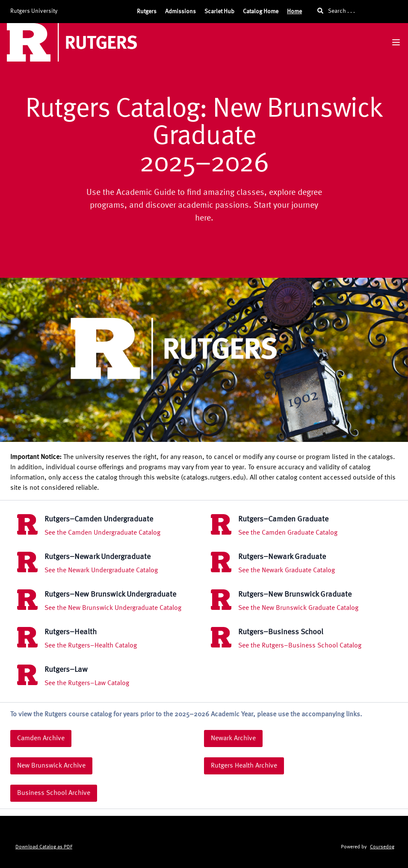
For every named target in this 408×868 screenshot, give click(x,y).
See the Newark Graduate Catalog (287, 571)
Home (294, 12)
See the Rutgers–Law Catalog (87, 683)
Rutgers (147, 12)
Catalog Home (261, 12)
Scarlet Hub (219, 12)
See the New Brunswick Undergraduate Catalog (113, 608)
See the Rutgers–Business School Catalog (300, 646)
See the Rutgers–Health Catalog (91, 646)
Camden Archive (41, 739)
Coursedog (382, 847)
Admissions (180, 12)
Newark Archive (233, 739)
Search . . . (336, 11)
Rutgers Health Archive (244, 766)
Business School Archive (54, 793)
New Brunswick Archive (51, 766)
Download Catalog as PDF (44, 847)
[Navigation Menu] (396, 42)
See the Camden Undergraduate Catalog (102, 533)
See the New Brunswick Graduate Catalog (298, 608)
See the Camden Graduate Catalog (288, 533)
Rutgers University (34, 11)
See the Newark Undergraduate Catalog (101, 571)
